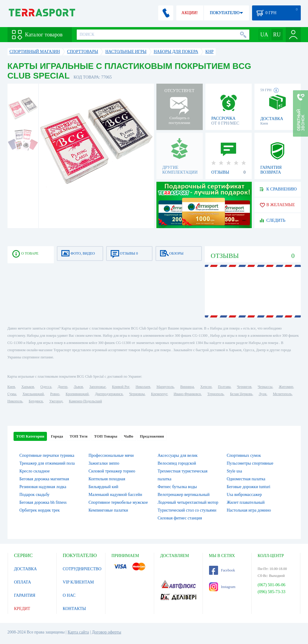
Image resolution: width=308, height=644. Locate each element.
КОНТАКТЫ (74, 609)
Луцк (263, 394)
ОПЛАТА (23, 582)
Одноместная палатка (246, 479)
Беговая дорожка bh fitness (43, 502)
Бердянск (36, 401)
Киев (11, 387)
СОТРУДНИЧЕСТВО (82, 569)
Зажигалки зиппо (104, 463)
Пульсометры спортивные (250, 463)
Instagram (222, 587)
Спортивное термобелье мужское (118, 502)
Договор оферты (106, 632)
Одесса (46, 387)
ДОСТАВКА (26, 569)
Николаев (143, 387)
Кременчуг (159, 394)
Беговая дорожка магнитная (44, 479)
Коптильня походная (107, 479)
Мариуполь (165, 387)
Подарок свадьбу (35, 495)
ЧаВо (129, 436)
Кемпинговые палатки (108, 510)
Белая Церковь (241, 394)
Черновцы (137, 394)
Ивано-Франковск (187, 394)
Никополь (15, 401)
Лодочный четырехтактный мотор (188, 502)
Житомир (286, 387)
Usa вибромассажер (244, 495)
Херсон (206, 387)
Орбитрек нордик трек (40, 510)
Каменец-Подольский (85, 401)
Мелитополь (282, 394)
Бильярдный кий (103, 487)
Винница (187, 387)
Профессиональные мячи (111, 455)
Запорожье (97, 387)
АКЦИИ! (189, 13)
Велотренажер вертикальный (184, 495)
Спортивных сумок (244, 455)
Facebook (222, 570)
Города (57, 436)
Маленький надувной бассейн (115, 495)
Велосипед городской (177, 463)
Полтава (224, 387)
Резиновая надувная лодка (43, 487)
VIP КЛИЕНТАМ (79, 582)
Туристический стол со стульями (187, 510)
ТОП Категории (30, 436)
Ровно (55, 394)
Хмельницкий (33, 394)
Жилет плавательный (246, 502)
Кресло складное (35, 471)
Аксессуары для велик (178, 455)
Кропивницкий (77, 394)
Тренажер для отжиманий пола (47, 463)
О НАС (69, 595)
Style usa (234, 471)
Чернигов (244, 387)
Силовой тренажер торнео (112, 471)
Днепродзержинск (109, 394)
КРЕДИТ (22, 609)
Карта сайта (78, 632)
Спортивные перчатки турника (47, 455)
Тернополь (215, 394)
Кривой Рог (120, 387)
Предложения (152, 436)
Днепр (63, 387)
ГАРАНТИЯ (25, 595)
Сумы (12, 394)
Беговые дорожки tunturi (249, 487)
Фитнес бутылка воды (177, 487)
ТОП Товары (106, 436)
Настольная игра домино (249, 510)
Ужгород (56, 401)
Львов (78, 387)
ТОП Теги (78, 436)
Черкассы (265, 387)
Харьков (28, 387)
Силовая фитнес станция (180, 518)
